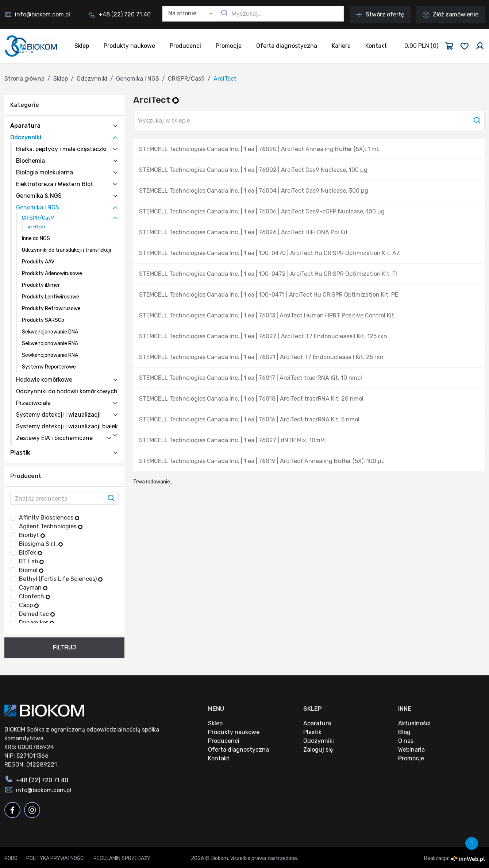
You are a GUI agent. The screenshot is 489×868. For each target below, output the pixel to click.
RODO (11, 858)
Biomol (31, 570)
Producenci (185, 46)
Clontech (34, 596)
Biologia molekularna (45, 172)
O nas (406, 741)
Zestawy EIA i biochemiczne (54, 438)
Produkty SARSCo (43, 320)
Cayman (33, 588)
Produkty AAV (38, 262)
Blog (404, 732)
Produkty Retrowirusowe (51, 308)
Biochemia (30, 161)
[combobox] (190, 14)
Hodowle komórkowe (44, 380)
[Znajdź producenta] (64, 499)
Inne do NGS (36, 238)
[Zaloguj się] (480, 46)
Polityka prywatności (55, 858)
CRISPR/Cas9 (186, 79)
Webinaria (411, 750)
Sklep (82, 46)
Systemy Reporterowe (49, 367)
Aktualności (414, 723)
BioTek (30, 553)
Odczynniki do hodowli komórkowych (67, 391)
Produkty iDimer (41, 285)
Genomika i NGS (138, 79)
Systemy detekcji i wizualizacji (58, 415)
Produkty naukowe (129, 46)
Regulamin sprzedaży (122, 858)
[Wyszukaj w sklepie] (309, 121)
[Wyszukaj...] (280, 14)
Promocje (229, 46)
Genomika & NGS (39, 196)
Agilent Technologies (51, 526)
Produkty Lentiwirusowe (51, 297)
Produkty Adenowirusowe (52, 273)
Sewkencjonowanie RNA (50, 355)
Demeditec (37, 614)
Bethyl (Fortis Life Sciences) (61, 579)
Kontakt (376, 46)
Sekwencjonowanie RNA (50, 344)
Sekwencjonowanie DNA (50, 332)
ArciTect (36, 227)
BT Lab (31, 561)
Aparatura (25, 126)
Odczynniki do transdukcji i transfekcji (66, 250)
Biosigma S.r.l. (41, 544)
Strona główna (24, 79)
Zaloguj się (318, 750)
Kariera (341, 46)
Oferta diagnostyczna (287, 46)
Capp (29, 605)
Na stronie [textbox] (182, 13)
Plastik (20, 453)
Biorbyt (32, 535)
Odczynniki (92, 79)
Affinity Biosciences (49, 518)
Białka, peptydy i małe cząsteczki (61, 149)
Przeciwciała (33, 403)
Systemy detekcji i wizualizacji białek (67, 426)
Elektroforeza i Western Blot (55, 184)
